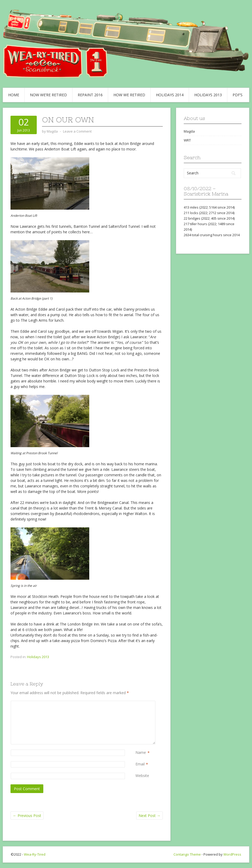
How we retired (129, 95)
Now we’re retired (48, 95)
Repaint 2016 (90, 95)
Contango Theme (187, 854)
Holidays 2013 (208, 95)
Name (141, 753)
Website (142, 776)
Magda (189, 131)
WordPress (232, 854)
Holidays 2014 (170, 95)
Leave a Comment (77, 131)
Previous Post (27, 816)
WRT (187, 140)
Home (14, 95)
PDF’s (238, 95)
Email (140, 764)
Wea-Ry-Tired (35, 854)
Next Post (149, 816)
